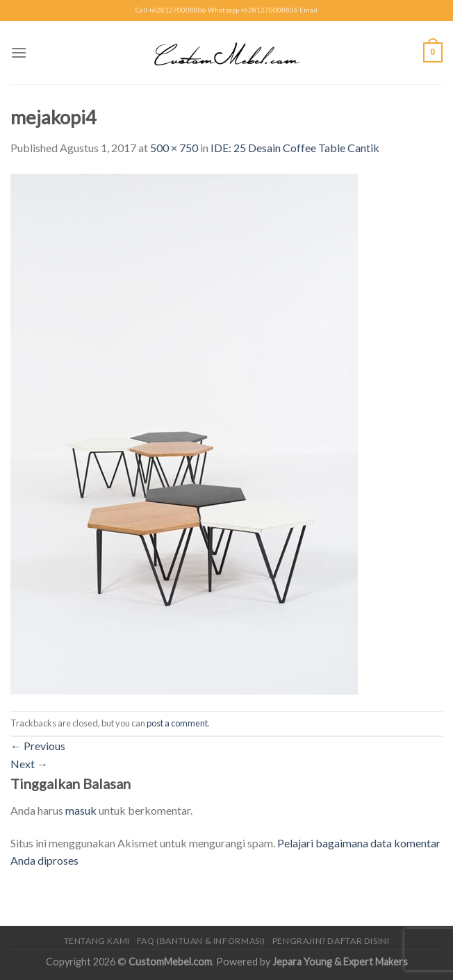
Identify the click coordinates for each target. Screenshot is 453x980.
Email (308, 10)
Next (29, 764)
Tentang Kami (97, 941)
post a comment (177, 723)
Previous (38, 746)
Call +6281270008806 (171, 10)
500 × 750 (174, 148)
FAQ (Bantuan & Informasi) (201, 941)
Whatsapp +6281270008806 (253, 10)
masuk (81, 810)
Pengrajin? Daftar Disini (331, 941)
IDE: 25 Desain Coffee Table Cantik (295, 148)
